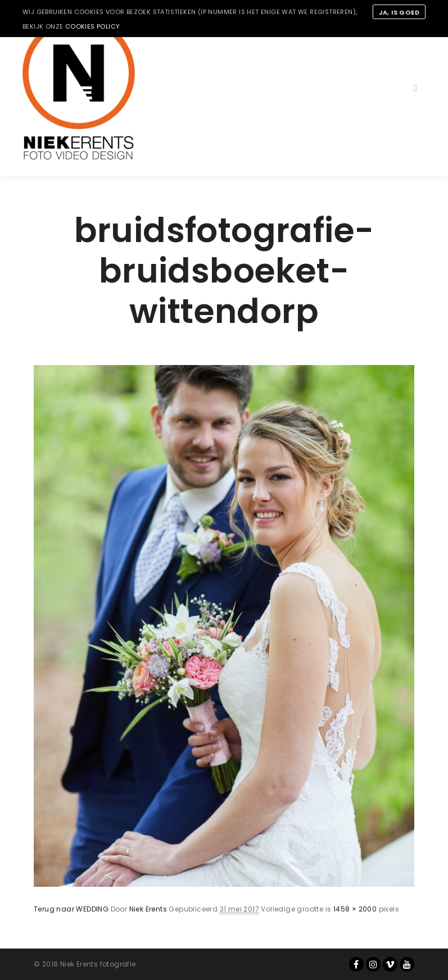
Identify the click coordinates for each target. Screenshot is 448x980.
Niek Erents (148, 909)
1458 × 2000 (355, 909)
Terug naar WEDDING (71, 909)
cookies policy (93, 26)
